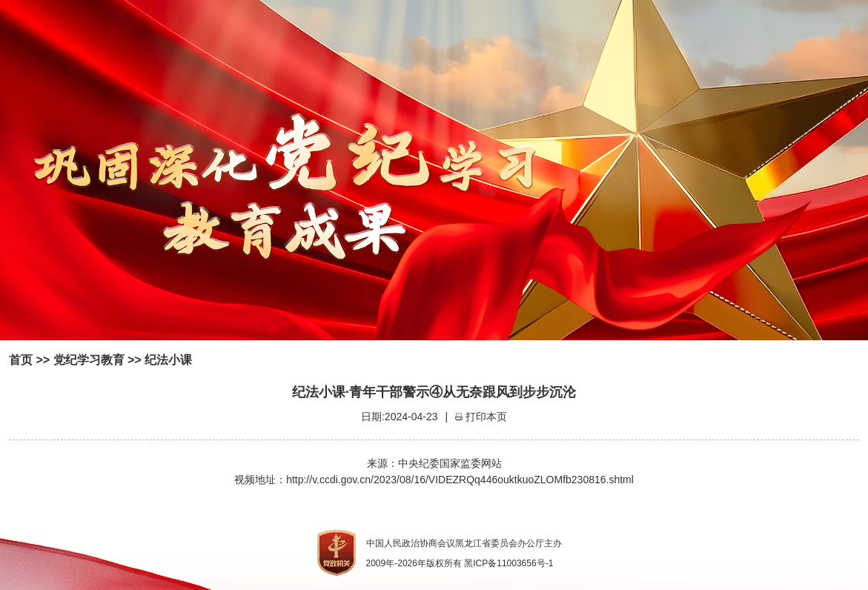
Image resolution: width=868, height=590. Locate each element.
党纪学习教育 (89, 360)
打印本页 (486, 417)
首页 (21, 360)
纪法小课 (168, 360)
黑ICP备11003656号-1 (508, 563)
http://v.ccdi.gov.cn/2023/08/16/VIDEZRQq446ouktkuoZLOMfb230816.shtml (460, 480)
